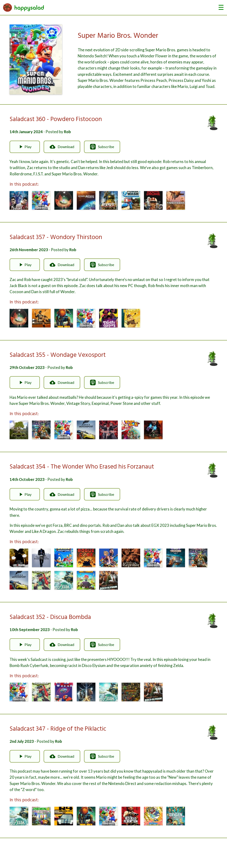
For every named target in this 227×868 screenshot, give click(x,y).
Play (25, 147)
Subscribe (102, 147)
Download (62, 147)
